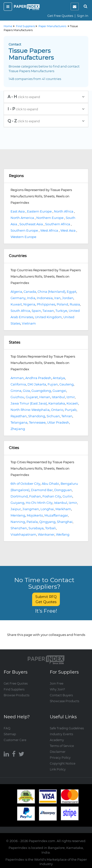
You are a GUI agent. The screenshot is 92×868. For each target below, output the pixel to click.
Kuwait (16, 304)
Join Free (57, 683)
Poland (62, 304)
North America (22, 218)
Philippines (46, 304)
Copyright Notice (63, 763)
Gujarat (32, 397)
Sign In (83, 16)
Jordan (68, 298)
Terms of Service (62, 746)
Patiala (32, 522)
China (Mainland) (51, 292)
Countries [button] (18, 256)
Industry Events (61, 734)
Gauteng (66, 384)
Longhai (47, 509)
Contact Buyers (61, 695)
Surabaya (36, 528)
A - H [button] (46, 97)
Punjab (71, 410)
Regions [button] (16, 176)
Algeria (16, 292)
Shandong (37, 416)
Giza (26, 391)
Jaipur (16, 509)
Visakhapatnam (23, 534)
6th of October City (25, 484)
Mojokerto (35, 515)
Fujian (53, 384)
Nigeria (29, 304)
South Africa (20, 311)
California (18, 384)
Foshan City (52, 496)
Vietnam (29, 323)
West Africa (49, 230)
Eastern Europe (39, 211)
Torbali (51, 528)
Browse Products (17, 695)
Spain (36, 311)
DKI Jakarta (37, 384)
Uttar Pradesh (58, 422)
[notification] (75, 6)
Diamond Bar (42, 490)
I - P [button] (46, 109)
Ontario (57, 410)
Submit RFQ (46, 599)
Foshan (35, 496)
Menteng (18, 515)
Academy (57, 740)
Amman (17, 378)
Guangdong (41, 391)
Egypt (72, 292)
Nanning (18, 522)
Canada (30, 292)
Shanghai (65, 522)
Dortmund (19, 496)
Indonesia (45, 298)
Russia (75, 304)
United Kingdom (48, 317)
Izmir (71, 397)
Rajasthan (19, 416)
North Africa (64, 211)
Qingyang (47, 522)
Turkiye (61, 311)
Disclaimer (58, 752)
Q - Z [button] (46, 121)
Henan (45, 397)
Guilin (67, 496)
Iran (57, 298)
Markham (63, 509)
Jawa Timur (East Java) (29, 403)
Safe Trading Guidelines (67, 728)
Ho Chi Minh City (39, 503)
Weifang (63, 534)
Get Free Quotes (60, 16)
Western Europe (23, 237)
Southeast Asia (31, 224)
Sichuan (53, 416)
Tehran (67, 416)
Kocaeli (72, 403)
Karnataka (57, 403)
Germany (18, 298)
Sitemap (10, 734)
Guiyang (17, 503)
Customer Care (15, 740)
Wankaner (46, 534)
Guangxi (59, 391)
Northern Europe (50, 218)
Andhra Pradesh (38, 378)
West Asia (68, 230)
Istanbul (58, 397)
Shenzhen (19, 528)
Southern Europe (24, 230)
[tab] (46, 97)
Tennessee (37, 422)
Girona (16, 391)
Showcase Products (65, 701)
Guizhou (17, 397)
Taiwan (48, 311)
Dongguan (63, 490)
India (31, 298)
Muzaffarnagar (56, 515)
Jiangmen (31, 509)
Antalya (59, 378)
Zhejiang (18, 429)
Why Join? (57, 689)
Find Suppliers (14, 689)
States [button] (14, 342)
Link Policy (58, 769)
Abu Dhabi (50, 484)
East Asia (18, 211)
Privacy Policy (60, 758)
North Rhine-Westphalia (30, 410)
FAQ (7, 728)
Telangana (19, 422)
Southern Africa (58, 224)
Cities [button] (14, 448)
